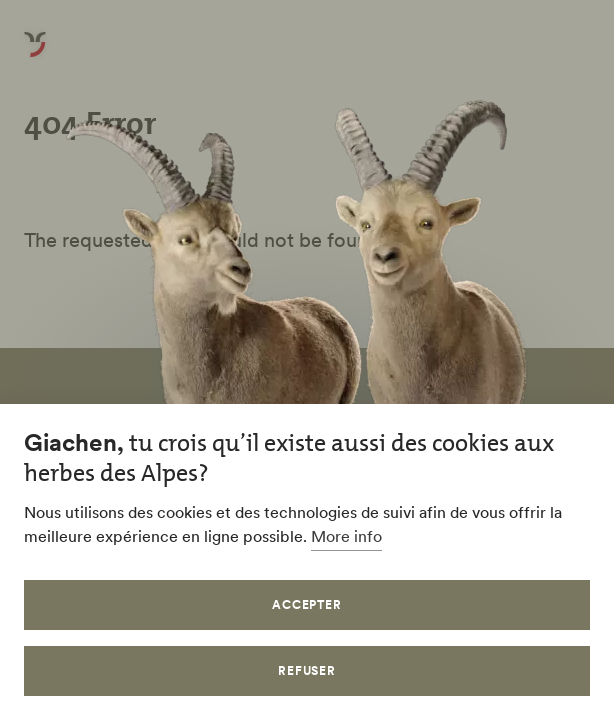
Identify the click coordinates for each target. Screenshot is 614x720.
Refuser (307, 670)
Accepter (307, 604)
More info (346, 536)
